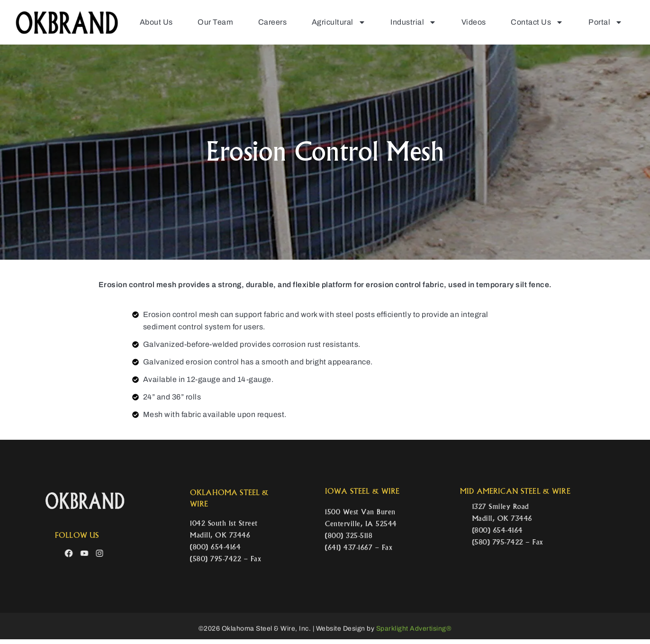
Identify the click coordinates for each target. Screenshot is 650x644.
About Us (141, 22)
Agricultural (330, 22)
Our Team (203, 22)
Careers (262, 22)
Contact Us (536, 22)
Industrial (408, 22)
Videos (470, 22)
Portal (606, 22)
